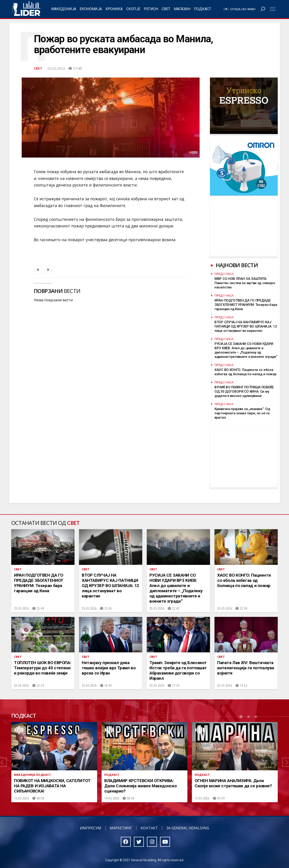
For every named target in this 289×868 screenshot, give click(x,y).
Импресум (91, 828)
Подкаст (203, 9)
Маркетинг (121, 828)
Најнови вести (237, 265)
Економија (91, 9)
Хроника (114, 9)
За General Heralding (188, 828)
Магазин (182, 9)
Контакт (149, 828)
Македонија (64, 9)
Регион (151, 9)
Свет (166, 9)
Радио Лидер (26, 9)
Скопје (133, 9)
